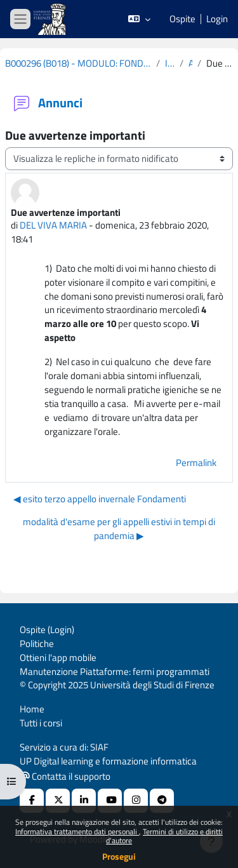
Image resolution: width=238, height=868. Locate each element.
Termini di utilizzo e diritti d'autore (164, 836)
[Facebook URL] (32, 801)
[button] (139, 19)
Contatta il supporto (65, 776)
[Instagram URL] (136, 801)
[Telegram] (162, 801)
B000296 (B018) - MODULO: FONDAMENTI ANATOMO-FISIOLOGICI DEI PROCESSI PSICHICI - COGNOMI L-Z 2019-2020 (78, 63)
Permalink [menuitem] (196, 463)
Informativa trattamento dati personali (77, 831)
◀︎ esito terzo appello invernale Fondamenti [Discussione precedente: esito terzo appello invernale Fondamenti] (100, 499)
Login (217, 19)
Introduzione (170, 63)
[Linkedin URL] (84, 801)
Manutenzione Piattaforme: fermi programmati (115, 671)
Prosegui (119, 856)
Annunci (190, 63)
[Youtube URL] (110, 801)
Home (32, 709)
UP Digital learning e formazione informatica (108, 761)
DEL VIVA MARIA (53, 225)
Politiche (37, 644)
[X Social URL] (58, 801)
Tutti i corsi (41, 723)
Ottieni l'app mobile (58, 658)
